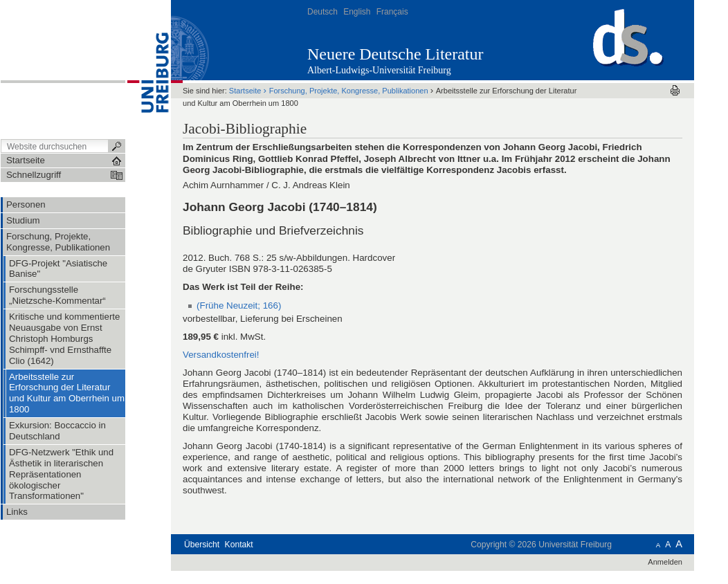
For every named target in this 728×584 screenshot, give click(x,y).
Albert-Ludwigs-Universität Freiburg (379, 70)
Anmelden (665, 562)
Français (392, 12)
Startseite (245, 91)
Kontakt (239, 545)
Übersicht (202, 545)
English (357, 12)
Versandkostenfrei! (221, 355)
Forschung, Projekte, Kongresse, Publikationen (349, 91)
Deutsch (322, 12)
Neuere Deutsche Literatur (395, 54)
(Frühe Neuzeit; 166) (239, 305)
